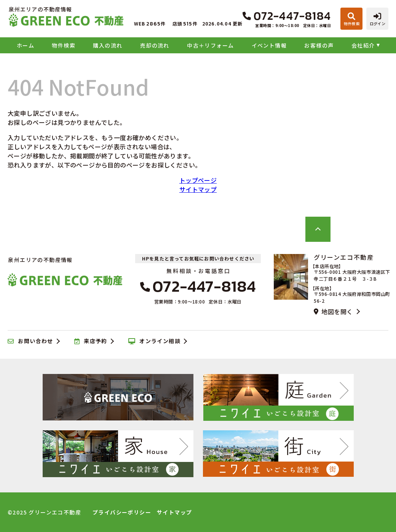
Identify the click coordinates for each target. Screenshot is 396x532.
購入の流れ (108, 45)
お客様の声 (319, 45)
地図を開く (333, 312)
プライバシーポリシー (122, 512)
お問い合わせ (30, 341)
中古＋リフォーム (210, 45)
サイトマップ (198, 189)
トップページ (198, 180)
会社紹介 (363, 45)
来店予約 (91, 341)
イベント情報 (269, 45)
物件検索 (64, 45)
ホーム (26, 45)
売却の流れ (155, 45)
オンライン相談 (154, 341)
